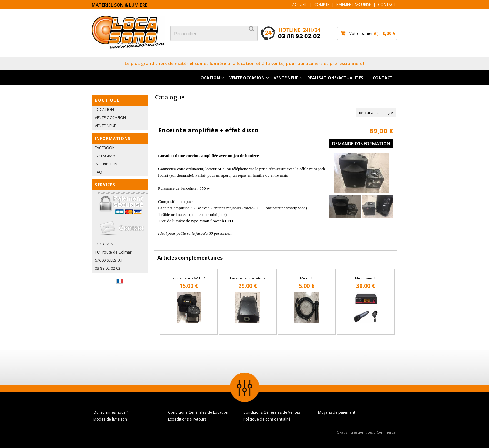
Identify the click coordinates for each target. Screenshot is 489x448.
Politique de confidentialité (267, 419)
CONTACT (383, 78)
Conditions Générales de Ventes (272, 412)
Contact (387, 5)
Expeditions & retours (187, 419)
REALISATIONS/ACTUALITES (335, 78)
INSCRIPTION (106, 164)
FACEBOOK (105, 148)
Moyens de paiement (337, 412)
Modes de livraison (110, 419)
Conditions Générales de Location (198, 412)
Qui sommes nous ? (111, 412)
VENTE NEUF (286, 78)
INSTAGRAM (105, 156)
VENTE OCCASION (247, 78)
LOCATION (209, 78)
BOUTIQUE (107, 100)
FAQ (99, 172)
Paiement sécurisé (354, 5)
